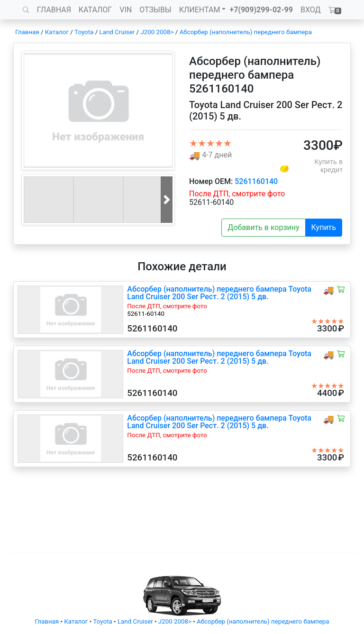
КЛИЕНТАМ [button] (200, 10)
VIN (126, 10)
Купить (324, 227)
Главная (27, 32)
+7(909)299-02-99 (261, 10)
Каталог (57, 32)
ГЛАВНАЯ (54, 10)
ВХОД (311, 10)
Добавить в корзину (263, 227)
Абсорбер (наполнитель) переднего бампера (246, 32)
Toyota (84, 32)
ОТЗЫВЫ (155, 10)
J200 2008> (157, 32)
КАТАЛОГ (95, 10)
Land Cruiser (117, 32)
